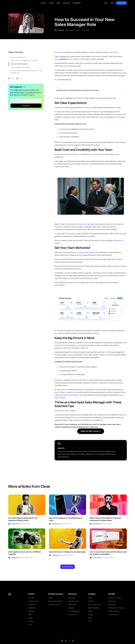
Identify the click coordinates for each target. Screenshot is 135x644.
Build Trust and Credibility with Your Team (24, 61)
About (90, 598)
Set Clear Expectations (18, 57)
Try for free (121, 3)
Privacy (91, 615)
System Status (113, 615)
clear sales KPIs (88, 129)
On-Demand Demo (74, 611)
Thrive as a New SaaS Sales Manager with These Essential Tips (27, 72)
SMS (30, 615)
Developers (112, 605)
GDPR (90, 618)
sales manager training (110, 240)
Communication (33, 601)
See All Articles (68, 567)
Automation (32, 605)
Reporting (32, 611)
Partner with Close (94, 605)
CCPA (90, 621)
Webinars (71, 608)
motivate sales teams (86, 252)
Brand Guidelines (94, 608)
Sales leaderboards (62, 282)
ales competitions (63, 259)
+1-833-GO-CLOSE (115, 598)
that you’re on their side (85, 224)
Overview (31, 598)
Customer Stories (54, 605)
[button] (44, 3)
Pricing (50, 598)
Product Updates (114, 611)
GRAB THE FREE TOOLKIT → (91, 431)
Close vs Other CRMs (55, 601)
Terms (90, 611)
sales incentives (109, 266)
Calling (30, 618)
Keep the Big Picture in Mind (20, 67)
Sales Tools (72, 615)
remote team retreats (68, 395)
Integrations (32, 608)
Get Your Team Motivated (19, 64)
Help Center (112, 601)
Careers (91, 601)
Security (31, 621)
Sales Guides (72, 605)
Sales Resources (74, 601)
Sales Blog (72, 598)
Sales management (62, 56)
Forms (30, 625)
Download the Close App (116, 608)
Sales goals (118, 343)
